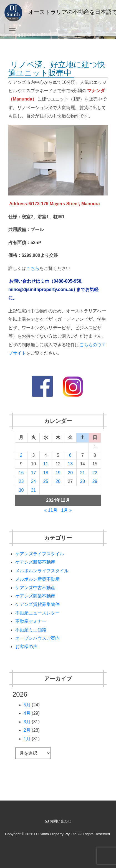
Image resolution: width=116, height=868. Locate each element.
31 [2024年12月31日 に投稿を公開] (34, 490)
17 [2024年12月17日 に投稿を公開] (34, 473)
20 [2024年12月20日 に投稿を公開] (70, 473)
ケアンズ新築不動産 (35, 562)
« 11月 (51, 510)
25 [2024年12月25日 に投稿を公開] (46, 481)
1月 (27, 739)
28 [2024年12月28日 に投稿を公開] (82, 481)
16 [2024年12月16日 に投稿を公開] (21, 473)
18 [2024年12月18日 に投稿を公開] (46, 473)
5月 (27, 705)
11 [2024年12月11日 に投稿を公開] (46, 464)
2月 (27, 730)
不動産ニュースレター (37, 613)
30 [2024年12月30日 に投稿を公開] (21, 490)
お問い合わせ (58, 821)
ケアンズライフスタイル (40, 554)
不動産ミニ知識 (31, 630)
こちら (33, 268)
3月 (27, 722)
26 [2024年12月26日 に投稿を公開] (58, 481)
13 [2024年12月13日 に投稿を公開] (70, 464)
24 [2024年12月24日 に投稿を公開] (34, 481)
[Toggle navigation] (12, 28)
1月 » (66, 510)
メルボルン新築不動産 (37, 579)
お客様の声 (26, 647)
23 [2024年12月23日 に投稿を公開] (21, 481)
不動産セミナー (31, 621)
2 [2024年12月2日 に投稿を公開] (21, 455)
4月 (27, 713)
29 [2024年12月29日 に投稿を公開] (95, 481)
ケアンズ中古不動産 (35, 588)
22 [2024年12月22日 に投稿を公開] (95, 473)
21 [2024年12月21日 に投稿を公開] (82, 473)
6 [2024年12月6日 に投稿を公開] (70, 455)
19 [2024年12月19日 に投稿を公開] (58, 473)
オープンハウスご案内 (37, 638)
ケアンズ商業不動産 (35, 596)
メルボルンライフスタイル (42, 571)
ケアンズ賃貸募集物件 (37, 604)
